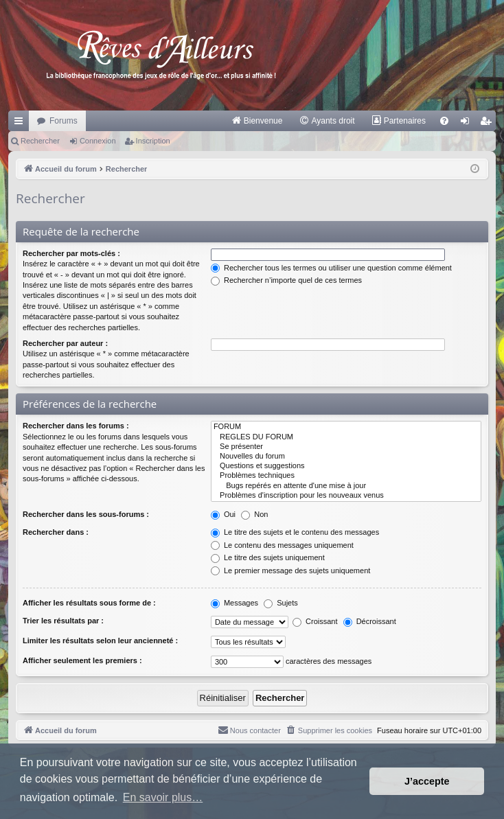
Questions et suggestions (346, 466)
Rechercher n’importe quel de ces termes (286, 280)
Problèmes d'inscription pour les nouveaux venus (346, 496)
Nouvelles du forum (346, 457)
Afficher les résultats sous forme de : (89, 603)
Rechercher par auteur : (65, 343)
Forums (64, 121)
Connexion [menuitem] (468, 124)
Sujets (281, 603)
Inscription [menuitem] (489, 124)
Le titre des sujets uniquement (268, 557)
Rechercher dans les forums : (76, 426)
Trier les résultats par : (63, 621)
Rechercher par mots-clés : (71, 253)
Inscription (153, 141)
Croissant (315, 621)
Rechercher (40, 141)
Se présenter (346, 447)
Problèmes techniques (346, 476)
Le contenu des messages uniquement (282, 545)
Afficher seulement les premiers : (82, 660)
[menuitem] (257, 121)
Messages (234, 603)
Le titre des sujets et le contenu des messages (295, 532)
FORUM (346, 427)
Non (254, 514)
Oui (223, 514)
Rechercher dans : (56, 532)
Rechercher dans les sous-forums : (86, 514)
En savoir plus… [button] (163, 797)
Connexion (98, 141)
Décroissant (370, 621)
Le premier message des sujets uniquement (290, 570)
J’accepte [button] (427, 781)
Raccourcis (21, 124)
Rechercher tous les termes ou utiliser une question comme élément (331, 268)
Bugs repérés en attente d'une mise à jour (346, 486)
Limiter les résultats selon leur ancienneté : (100, 641)
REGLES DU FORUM (346, 437)
